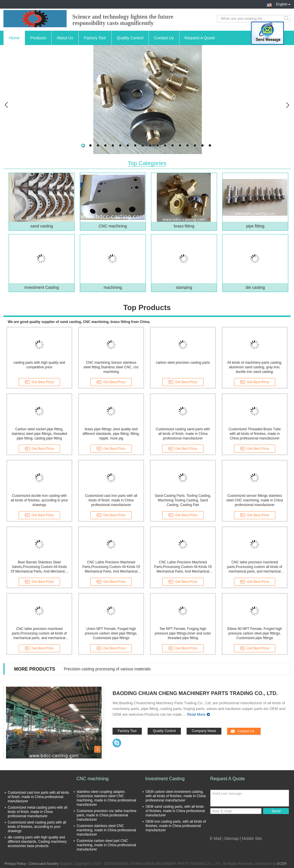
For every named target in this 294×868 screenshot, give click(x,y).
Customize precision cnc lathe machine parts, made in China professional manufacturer (107, 815)
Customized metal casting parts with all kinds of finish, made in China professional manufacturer (37, 812)
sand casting (42, 226)
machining (113, 287)
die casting (255, 287)
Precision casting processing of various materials (107, 669)
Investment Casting (42, 287)
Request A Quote (200, 38)
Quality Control (130, 38)
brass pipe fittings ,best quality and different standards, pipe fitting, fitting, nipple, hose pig (111, 434)
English (283, 4)
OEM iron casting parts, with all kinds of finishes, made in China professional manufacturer (176, 826)
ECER (282, 864)
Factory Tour (95, 38)
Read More (196, 714)
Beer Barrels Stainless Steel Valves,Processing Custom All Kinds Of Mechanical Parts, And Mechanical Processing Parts (39, 567)
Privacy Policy (15, 864)
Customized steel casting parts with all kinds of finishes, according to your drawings (37, 827)
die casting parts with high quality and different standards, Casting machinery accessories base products (37, 842)
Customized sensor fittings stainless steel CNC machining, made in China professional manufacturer (255, 500)
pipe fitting (255, 226)
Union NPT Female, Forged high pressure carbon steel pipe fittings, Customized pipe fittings (111, 633)
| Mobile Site (251, 838)
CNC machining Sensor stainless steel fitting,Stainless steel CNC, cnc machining (111, 367)
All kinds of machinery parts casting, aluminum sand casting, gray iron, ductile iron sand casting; (255, 367)
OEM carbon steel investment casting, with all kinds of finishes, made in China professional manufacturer (176, 796)
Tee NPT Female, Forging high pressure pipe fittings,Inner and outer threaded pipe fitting (183, 633)
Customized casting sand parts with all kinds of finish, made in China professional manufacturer (183, 434)
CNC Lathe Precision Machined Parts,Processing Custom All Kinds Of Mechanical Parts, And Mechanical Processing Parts (111, 567)
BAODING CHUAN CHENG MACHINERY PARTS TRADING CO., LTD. (195, 693)
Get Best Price (39, 382)
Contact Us (164, 38)
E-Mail (216, 838)
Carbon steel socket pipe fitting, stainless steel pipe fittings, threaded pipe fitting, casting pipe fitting (39, 434)
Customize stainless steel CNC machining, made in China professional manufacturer (106, 830)
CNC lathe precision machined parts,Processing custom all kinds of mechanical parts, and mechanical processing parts (255, 567)
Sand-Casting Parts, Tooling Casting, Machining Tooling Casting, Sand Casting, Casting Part (183, 500)
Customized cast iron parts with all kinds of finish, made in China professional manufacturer (111, 500)
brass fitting (184, 226)
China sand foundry (44, 864)
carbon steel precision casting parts (183, 363)
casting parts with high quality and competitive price (39, 365)
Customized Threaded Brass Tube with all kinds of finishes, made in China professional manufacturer (255, 434)
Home (14, 38)
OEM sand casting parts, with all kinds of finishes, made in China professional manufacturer (175, 811)
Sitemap (232, 838)
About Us (65, 38)
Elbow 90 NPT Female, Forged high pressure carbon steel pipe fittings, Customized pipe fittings (255, 633)
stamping (184, 287)
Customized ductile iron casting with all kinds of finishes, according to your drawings (39, 500)
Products (38, 38)
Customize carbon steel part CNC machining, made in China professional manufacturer (106, 845)
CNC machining (113, 226)
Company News (204, 731)
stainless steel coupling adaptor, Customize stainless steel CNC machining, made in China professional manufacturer (106, 798)
